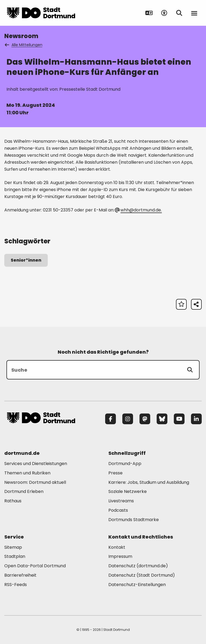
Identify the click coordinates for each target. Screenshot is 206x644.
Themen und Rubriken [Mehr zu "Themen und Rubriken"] (27, 473)
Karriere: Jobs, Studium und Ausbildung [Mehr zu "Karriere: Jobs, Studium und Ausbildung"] (149, 482)
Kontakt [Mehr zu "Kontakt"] (117, 547)
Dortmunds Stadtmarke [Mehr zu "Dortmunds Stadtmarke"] (134, 520)
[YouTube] (179, 419)
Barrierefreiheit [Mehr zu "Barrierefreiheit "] (20, 575)
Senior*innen (26, 260)
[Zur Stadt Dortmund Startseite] (41, 13)
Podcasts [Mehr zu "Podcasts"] (118, 510)
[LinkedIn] (196, 419)
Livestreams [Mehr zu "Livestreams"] (121, 501)
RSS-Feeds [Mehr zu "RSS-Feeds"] (16, 585)
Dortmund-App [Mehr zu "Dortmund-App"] (125, 464)
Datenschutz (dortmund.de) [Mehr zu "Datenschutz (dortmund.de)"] (138, 566)
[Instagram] (128, 419)
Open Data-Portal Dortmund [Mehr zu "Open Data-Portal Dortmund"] (35, 566)
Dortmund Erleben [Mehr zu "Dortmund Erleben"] (24, 491)
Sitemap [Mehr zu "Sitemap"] (13, 547)
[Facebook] (111, 419)
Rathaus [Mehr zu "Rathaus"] (13, 501)
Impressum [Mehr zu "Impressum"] (120, 556)
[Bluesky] (162, 419)
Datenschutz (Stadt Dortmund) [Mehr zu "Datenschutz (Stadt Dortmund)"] (142, 575)
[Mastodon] (145, 419)
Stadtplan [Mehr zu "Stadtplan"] (15, 556)
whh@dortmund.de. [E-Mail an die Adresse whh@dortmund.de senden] (139, 210)
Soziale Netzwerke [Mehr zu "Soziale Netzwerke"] (128, 491)
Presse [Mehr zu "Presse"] (115, 473)
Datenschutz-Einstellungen (137, 585)
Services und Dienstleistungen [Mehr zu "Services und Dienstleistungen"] (36, 464)
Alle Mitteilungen (24, 45)
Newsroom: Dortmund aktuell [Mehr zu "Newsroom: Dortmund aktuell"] (35, 482)
